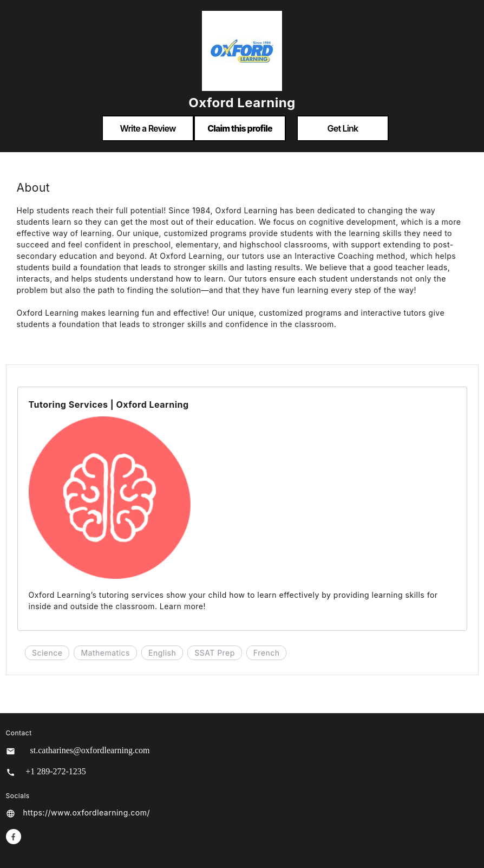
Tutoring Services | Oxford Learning (109, 404)
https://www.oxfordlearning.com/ (87, 812)
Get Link (343, 128)
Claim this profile (240, 128)
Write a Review (148, 128)
